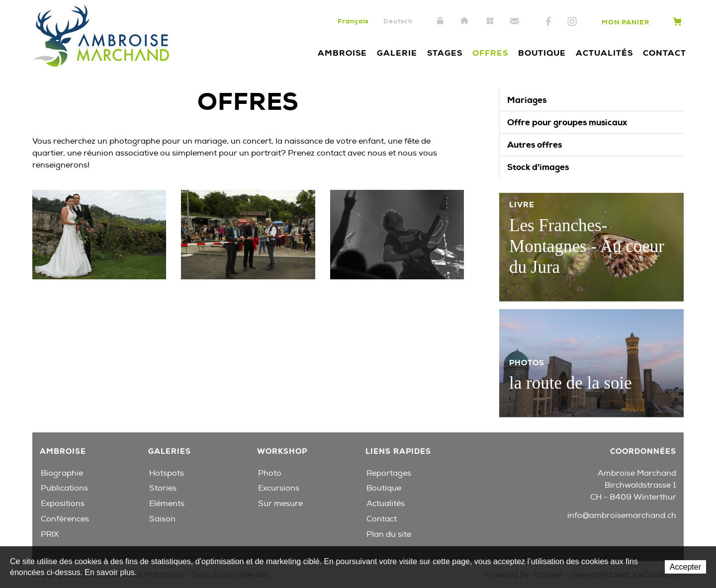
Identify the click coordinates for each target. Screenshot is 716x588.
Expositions (63, 504)
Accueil (465, 21)
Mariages (527, 100)
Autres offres (535, 145)
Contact (515, 21)
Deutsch (398, 21)
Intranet (440, 21)
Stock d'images (538, 167)
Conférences (65, 519)
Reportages (389, 473)
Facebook (548, 22)
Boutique (542, 53)
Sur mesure (280, 504)
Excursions (279, 488)
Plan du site (490, 21)
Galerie (397, 53)
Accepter (685, 567)
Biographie (62, 473)
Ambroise (342, 53)
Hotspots (167, 473)
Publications (64, 488)
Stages (445, 53)
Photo (270, 473)
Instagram (572, 22)
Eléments (167, 504)
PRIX (50, 534)
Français (353, 21)
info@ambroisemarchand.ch (622, 515)
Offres (490, 53)
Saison (162, 519)
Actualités (604, 53)
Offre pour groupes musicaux (567, 122)
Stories (163, 488)
